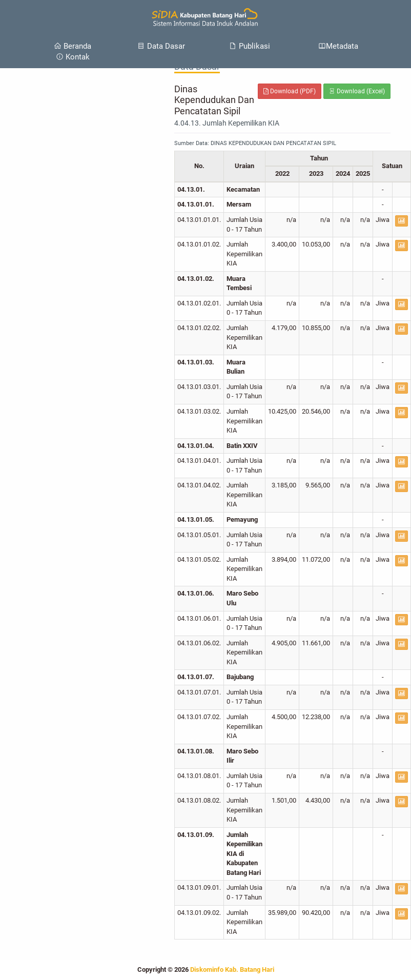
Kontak (73, 57)
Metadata (338, 46)
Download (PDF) (290, 91)
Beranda (73, 46)
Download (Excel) (357, 91)
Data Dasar (161, 46)
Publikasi (250, 46)
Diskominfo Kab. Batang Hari (232, 969)
